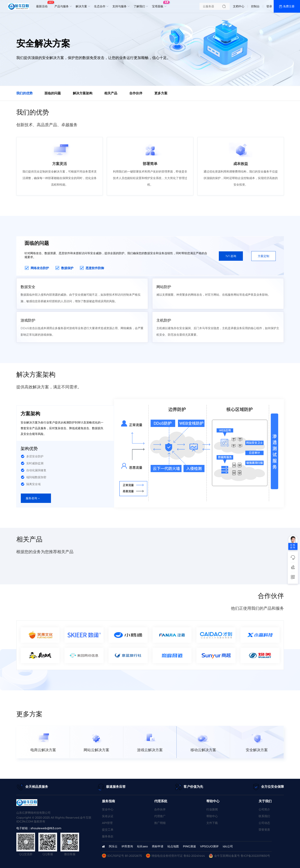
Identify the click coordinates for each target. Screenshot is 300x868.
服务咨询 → (33, 498)
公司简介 (264, 809)
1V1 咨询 (231, 256)
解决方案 (81, 6)
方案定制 (263, 256)
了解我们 (139, 6)
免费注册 (289, 6)
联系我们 (264, 816)
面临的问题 (54, 93)
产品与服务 (62, 6)
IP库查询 (127, 846)
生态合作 (100, 6)
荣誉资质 (264, 830)
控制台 (255, 6)
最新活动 (43, 5)
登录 (269, 6)
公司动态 (264, 823)
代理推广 (160, 816)
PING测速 (189, 846)
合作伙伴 (140, 93)
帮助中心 (212, 816)
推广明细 (160, 823)
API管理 (107, 823)
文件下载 (212, 823)
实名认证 (108, 816)
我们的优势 (24, 93)
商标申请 (158, 846)
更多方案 (166, 93)
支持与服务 (120, 6)
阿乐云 (113, 846)
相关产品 (114, 93)
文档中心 (239, 6)
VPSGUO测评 (209, 846)
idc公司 (228, 846)
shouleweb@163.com (46, 828)
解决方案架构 (85, 93)
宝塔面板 (159, 5)
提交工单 (108, 830)
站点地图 (173, 846)
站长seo (142, 846)
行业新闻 (212, 809)
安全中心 (108, 809)
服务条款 (108, 836)
